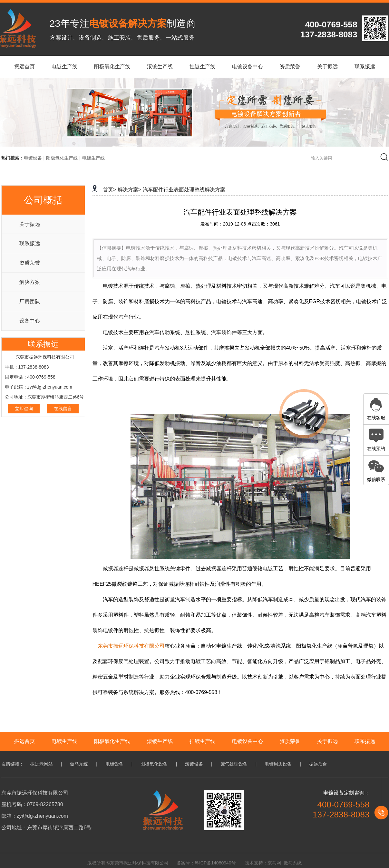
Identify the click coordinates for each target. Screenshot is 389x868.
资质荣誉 (30, 263)
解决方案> (129, 190)
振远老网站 (42, 764)
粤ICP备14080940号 (215, 863)
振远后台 (318, 764)
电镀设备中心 (248, 741)
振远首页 (24, 741)
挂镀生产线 (202, 741)
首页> (109, 190)
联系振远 (30, 243)
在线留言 (63, 409)
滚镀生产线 (160, 741)
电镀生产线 (93, 158)
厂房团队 (30, 301)
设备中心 (30, 321)
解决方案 (30, 282)
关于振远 (30, 224)
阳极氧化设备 (154, 764)
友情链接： (13, 764)
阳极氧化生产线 (62, 158)
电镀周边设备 (278, 764)
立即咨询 (24, 409)
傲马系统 (79, 764)
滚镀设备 (194, 764)
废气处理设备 (234, 764)
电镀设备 (33, 158)
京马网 (274, 863)
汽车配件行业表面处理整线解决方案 (184, 190)
